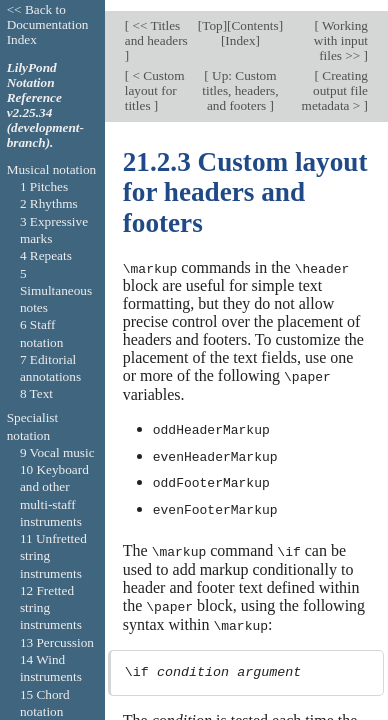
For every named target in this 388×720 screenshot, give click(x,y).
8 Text (36, 393)
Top (212, 15)
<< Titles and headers (156, 23)
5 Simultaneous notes (56, 291)
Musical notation (52, 169)
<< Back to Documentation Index (48, 24)
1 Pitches (44, 186)
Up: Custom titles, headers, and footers (240, 79)
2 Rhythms (49, 203)
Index (240, 30)
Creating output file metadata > (335, 79)
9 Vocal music (57, 452)
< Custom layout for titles (155, 79)
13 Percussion (57, 642)
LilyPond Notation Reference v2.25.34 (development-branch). (45, 105)
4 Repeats (46, 255)
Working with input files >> (341, 30)
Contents (255, 15)
